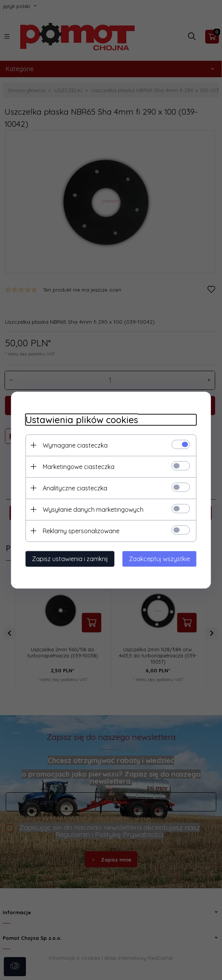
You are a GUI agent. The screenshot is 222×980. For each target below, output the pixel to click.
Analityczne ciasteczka (73, 488)
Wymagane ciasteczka (73, 445)
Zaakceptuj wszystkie (162, 558)
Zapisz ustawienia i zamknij (68, 558)
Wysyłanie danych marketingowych (91, 509)
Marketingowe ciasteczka (76, 466)
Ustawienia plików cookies (80, 419)
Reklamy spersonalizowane (79, 531)
